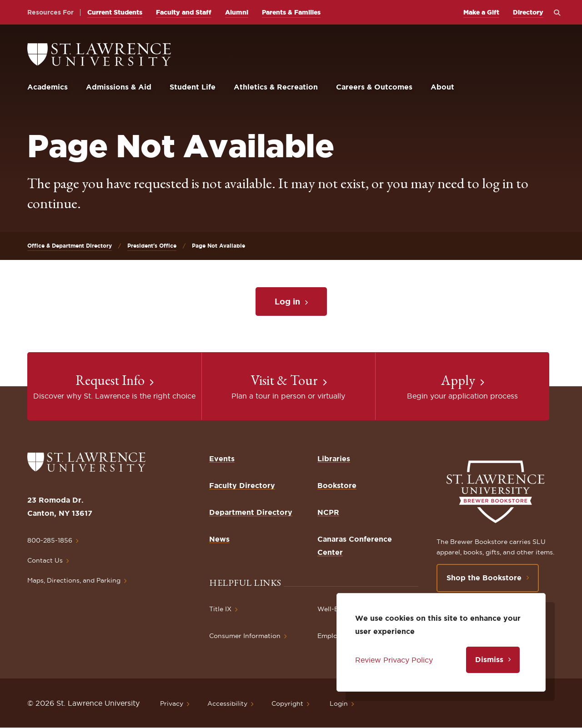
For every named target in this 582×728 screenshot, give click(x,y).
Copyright (287, 703)
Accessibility (227, 703)
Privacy (172, 703)
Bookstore (337, 485)
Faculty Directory (242, 485)
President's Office (152, 246)
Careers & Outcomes (374, 87)
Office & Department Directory (70, 246)
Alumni (237, 12)
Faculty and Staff (184, 12)
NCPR (328, 512)
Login (339, 703)
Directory (528, 12)
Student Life (193, 87)
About (442, 87)
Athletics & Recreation (276, 87)
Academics (48, 87)
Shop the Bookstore (484, 578)
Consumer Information (245, 636)
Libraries (334, 459)
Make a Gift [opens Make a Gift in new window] (481, 12)
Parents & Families (291, 12)
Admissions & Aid (119, 87)
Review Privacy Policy (394, 660)
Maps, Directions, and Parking (74, 580)
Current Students (115, 12)
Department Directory (251, 512)
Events (222, 459)
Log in (287, 301)
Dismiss (489, 659)
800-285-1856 (50, 540)
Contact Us (45, 560)
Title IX (220, 609)
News (219, 539)
